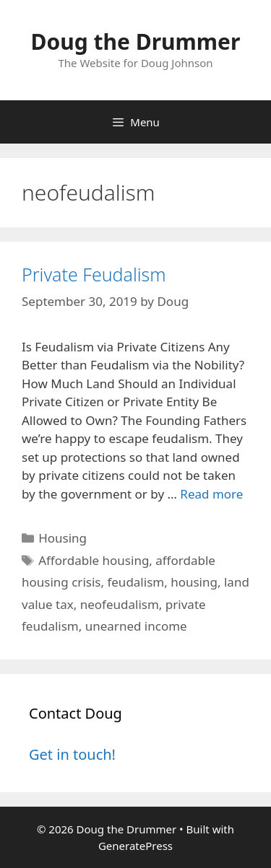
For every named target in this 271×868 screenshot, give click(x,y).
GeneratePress (135, 846)
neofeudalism (120, 604)
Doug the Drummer (136, 41)
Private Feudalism (94, 274)
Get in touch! (72, 754)
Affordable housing (94, 560)
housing (194, 582)
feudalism (135, 582)
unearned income (136, 626)
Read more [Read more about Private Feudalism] (211, 494)
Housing (63, 538)
